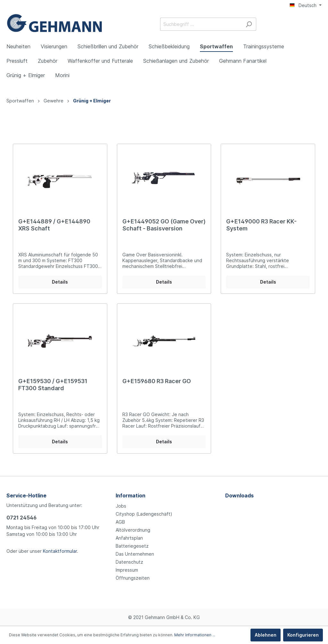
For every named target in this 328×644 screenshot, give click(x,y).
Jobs (121, 506)
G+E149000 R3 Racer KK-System (261, 225)
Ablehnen (266, 635)
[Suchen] (249, 24)
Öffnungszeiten (133, 578)
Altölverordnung (133, 530)
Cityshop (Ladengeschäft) (144, 514)
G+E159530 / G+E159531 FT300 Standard (53, 385)
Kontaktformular (60, 551)
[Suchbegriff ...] (201, 24)
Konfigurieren (303, 635)
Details (60, 282)
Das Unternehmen (135, 554)
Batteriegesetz (132, 546)
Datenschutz (129, 562)
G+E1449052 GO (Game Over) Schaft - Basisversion (164, 225)
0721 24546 (21, 518)
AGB (120, 522)
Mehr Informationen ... (195, 635)
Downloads (239, 495)
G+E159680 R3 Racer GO (157, 381)
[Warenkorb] (318, 25)
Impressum (127, 570)
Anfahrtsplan (129, 538)
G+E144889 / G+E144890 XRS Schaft (54, 225)
